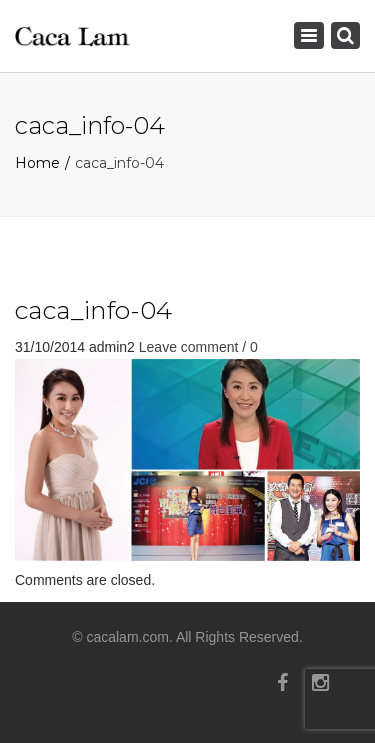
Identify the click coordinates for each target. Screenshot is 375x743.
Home (37, 163)
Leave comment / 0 (198, 347)
